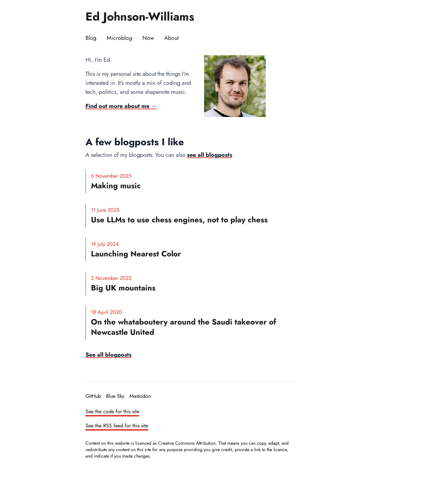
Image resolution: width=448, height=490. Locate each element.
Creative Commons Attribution (187, 443)
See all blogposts (108, 355)
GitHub (93, 396)
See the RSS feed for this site (117, 426)
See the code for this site (112, 411)
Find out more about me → (121, 106)
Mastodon (140, 396)
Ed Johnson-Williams (140, 17)
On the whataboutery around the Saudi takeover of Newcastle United (184, 327)
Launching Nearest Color (136, 254)
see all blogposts (210, 155)
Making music (116, 186)
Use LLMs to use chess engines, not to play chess (179, 220)
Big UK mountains (123, 288)
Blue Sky (115, 396)
